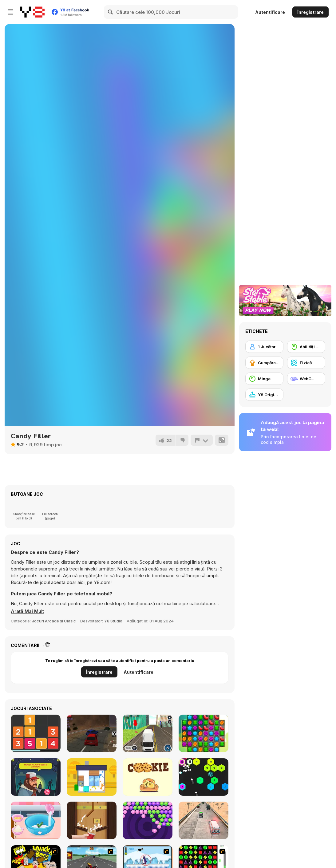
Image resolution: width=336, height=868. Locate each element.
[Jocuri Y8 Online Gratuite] (32, 12)
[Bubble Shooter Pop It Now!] (148, 820)
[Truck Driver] (148, 733)
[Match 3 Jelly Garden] (204, 733)
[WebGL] (306, 379)
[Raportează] (202, 440)
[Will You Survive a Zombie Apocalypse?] (36, 777)
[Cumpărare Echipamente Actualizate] (264, 363)
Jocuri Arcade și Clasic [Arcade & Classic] (54, 621)
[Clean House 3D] (92, 777)
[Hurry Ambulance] (204, 820)
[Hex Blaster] (204, 777)
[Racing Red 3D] (92, 733)
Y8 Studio (113, 621)
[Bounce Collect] (92, 820)
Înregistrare (310, 12)
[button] (27, 611)
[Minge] (264, 379)
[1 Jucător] (264, 347)
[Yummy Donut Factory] (36, 820)
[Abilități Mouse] (306, 347)
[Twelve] (36, 733)
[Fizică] (306, 363)
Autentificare (270, 12)
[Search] (111, 12)
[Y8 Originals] (264, 395)
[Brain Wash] (148, 777)
